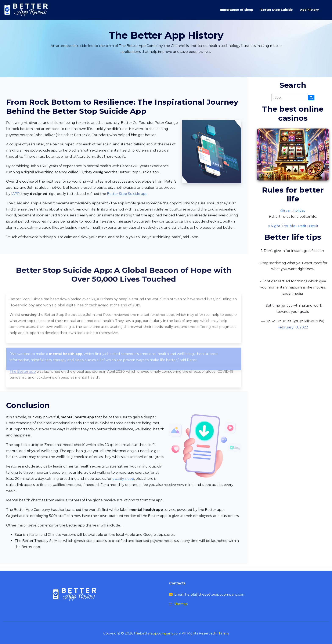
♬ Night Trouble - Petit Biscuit (293, 226)
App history (309, 10)
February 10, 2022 (293, 327)
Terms (224, 633)
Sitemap (181, 604)
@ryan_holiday (293, 210)
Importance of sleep (237, 10)
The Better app (23, 385)
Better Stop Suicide (277, 10)
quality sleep (123, 479)
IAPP (15, 194)
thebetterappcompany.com (158, 633)
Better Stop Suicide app (127, 194)
